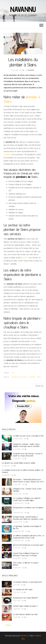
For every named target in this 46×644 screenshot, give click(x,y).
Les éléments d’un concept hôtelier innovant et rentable (19, 463)
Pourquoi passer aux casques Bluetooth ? (26, 598)
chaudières (8, 154)
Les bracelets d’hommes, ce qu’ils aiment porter (27, 582)
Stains (39, 377)
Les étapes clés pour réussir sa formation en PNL (28, 436)
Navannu (23, 9)
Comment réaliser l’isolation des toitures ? (25, 606)
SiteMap (8, 625)
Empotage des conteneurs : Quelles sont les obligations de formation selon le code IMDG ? (27, 445)
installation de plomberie (20, 377)
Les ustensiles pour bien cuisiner (23, 589)
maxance (31, 70)
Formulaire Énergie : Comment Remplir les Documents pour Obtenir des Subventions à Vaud (28, 518)
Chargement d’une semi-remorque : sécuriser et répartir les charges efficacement (28, 455)
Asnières (25, 258)
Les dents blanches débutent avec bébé (25, 614)
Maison (13, 373)
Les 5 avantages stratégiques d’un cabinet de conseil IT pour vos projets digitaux (27, 499)
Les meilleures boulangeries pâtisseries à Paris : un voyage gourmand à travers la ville (28, 537)
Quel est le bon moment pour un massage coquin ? (28, 545)
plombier (32, 377)
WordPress (24, 636)
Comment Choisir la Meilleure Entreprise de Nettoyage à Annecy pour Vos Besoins (26, 554)
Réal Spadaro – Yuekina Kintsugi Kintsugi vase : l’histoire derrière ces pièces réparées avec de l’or (28, 481)
